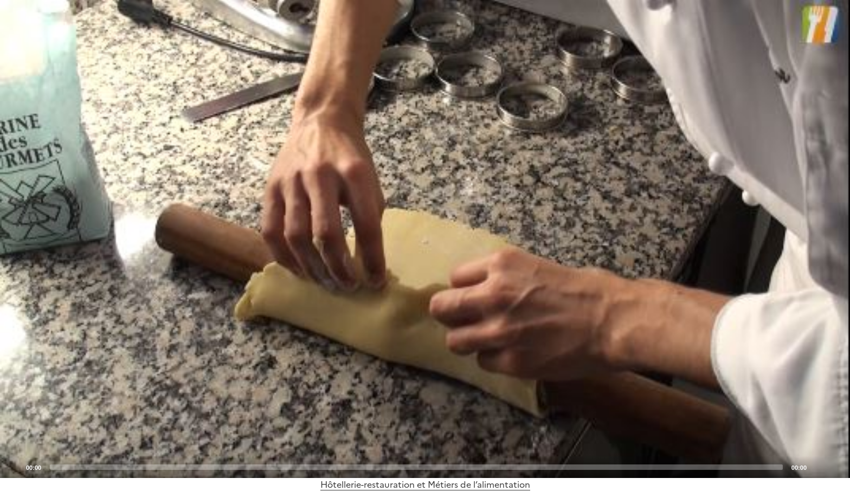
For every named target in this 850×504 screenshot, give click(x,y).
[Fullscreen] (835, 467)
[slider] (416, 467)
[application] (425, 239)
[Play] (425, 239)
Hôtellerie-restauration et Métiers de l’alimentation (425, 484)
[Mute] (818, 467)
